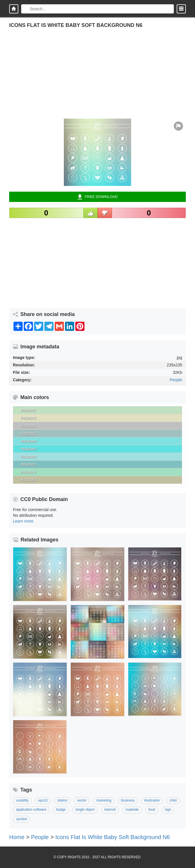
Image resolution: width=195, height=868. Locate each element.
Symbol (21, 819)
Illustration (152, 800)
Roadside (132, 810)
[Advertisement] (97, 78)
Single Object (85, 810)
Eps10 (43, 800)
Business (128, 800)
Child (173, 800)
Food (152, 810)
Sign (168, 810)
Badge (61, 810)
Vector (82, 800)
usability (22, 800)
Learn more (23, 521)
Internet (110, 810)
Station (62, 800)
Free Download (97, 197)
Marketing (104, 800)
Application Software (31, 810)
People (176, 380)
